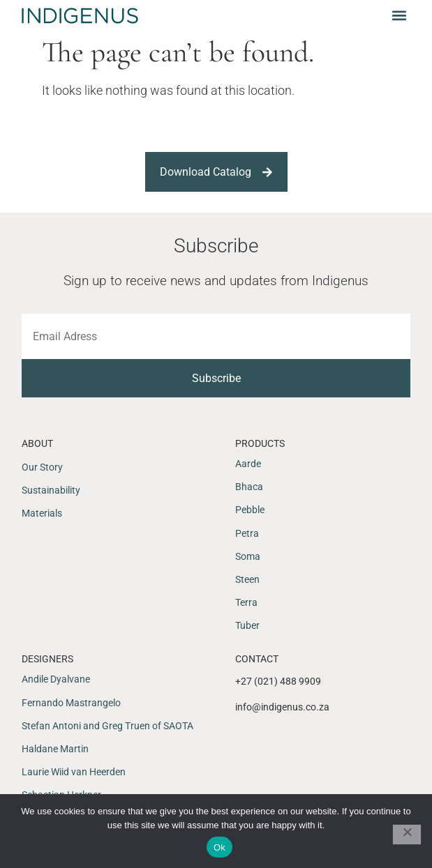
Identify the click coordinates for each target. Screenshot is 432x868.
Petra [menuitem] (247, 533)
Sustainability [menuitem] (51, 490)
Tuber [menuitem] (247, 625)
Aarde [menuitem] (248, 464)
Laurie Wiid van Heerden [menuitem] (74, 772)
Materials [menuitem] (42, 513)
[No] (407, 835)
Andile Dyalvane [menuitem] (56, 679)
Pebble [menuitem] (250, 510)
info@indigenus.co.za (282, 707)
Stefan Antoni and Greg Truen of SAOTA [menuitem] (107, 726)
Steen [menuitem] (247, 579)
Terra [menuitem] (246, 602)
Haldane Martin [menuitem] (55, 749)
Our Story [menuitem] (42, 467)
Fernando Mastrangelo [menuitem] (71, 703)
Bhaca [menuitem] (249, 487)
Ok (219, 847)
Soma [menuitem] (248, 556)
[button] (399, 15)
